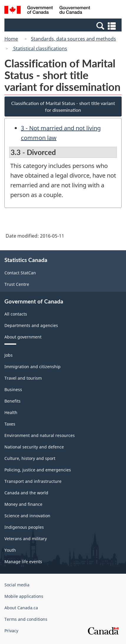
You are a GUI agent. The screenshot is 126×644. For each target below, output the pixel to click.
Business (13, 389)
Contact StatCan (20, 273)
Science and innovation (27, 516)
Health (11, 412)
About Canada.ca (21, 608)
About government (23, 337)
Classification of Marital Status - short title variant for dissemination (63, 106)
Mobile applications (24, 596)
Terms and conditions (26, 619)
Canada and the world (26, 493)
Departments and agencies (31, 325)
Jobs (9, 355)
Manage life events (23, 562)
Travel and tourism (23, 378)
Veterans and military (26, 539)
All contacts (16, 314)
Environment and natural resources (40, 435)
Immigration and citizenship (33, 367)
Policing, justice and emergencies (38, 470)
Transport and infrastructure (33, 481)
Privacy (11, 631)
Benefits (13, 401)
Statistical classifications (40, 49)
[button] (64, 26)
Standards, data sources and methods (73, 39)
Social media (17, 585)
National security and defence (34, 447)
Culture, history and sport (30, 458)
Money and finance (23, 504)
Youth (10, 550)
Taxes (10, 424)
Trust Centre (17, 284)
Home (11, 39)
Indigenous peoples (24, 527)
